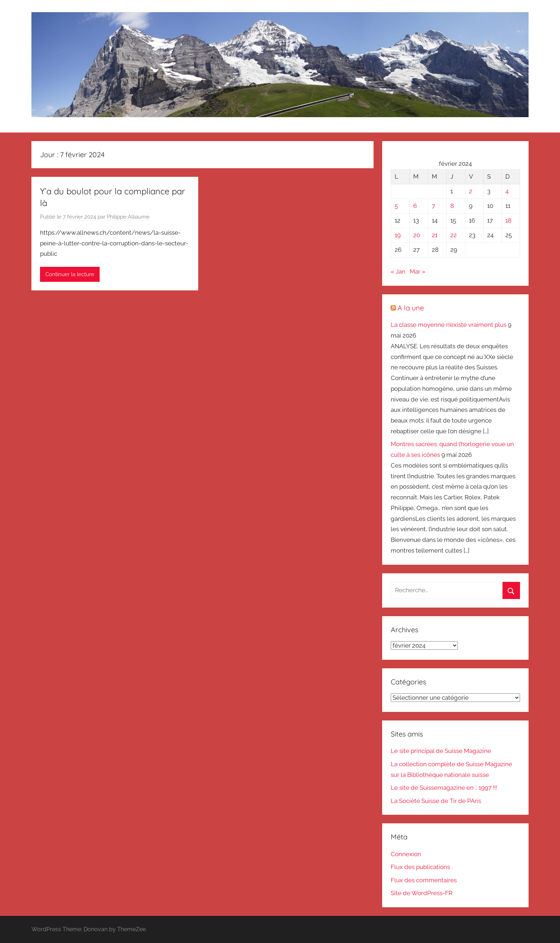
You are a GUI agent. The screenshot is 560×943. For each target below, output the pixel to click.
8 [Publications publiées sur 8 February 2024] (452, 206)
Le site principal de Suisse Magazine (441, 751)
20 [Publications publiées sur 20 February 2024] (417, 235)
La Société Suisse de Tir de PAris (436, 801)
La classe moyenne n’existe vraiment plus (449, 325)
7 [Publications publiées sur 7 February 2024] (433, 206)
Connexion (406, 854)
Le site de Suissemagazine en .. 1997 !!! (444, 788)
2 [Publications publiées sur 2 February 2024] (471, 191)
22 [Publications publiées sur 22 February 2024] (454, 235)
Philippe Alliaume (128, 217)
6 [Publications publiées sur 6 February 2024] (415, 206)
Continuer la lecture (70, 274)
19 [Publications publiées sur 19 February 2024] (398, 235)
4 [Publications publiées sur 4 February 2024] (507, 191)
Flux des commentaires (424, 880)
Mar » (417, 271)
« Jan (398, 271)
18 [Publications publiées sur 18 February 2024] (508, 220)
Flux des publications (420, 867)
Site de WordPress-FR (422, 893)
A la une (411, 308)
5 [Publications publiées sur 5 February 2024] (396, 206)
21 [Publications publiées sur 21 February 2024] (435, 235)
